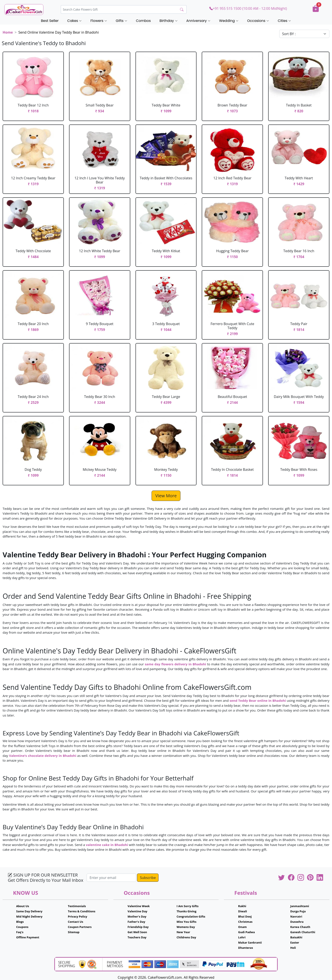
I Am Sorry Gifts (187, 906)
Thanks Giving (186, 911)
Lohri (242, 937)
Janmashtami (300, 906)
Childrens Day (186, 937)
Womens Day (186, 927)
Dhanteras (246, 948)
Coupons (22, 927)
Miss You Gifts (186, 922)
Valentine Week (139, 906)
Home (8, 32)
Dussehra (297, 922)
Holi (293, 948)
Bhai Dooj (245, 916)
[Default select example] (304, 34)
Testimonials (77, 906)
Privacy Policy (78, 916)
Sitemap (74, 932)
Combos (143, 21)
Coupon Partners (80, 927)
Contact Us (76, 922)
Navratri (296, 916)
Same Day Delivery (29, 911)
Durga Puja (298, 911)
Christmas (245, 922)
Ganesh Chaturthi (303, 932)
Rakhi (242, 906)
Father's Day (136, 922)
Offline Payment (28, 937)
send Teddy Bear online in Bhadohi (258, 700)
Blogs (20, 922)
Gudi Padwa (247, 932)
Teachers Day (137, 937)
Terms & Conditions (82, 911)
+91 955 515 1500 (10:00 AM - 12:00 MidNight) (248, 8)
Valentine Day (138, 911)
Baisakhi (296, 937)
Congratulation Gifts (191, 916)
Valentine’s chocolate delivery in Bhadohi (43, 756)
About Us (23, 906)
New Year (183, 932)
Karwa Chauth (300, 927)
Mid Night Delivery (29, 916)
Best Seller (50, 21)
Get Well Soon (137, 932)
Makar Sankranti (250, 942)
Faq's (20, 932)
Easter (295, 942)
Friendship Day (138, 927)
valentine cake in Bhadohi (107, 845)
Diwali (243, 911)
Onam (243, 927)
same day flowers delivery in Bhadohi (176, 664)
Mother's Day (137, 916)
